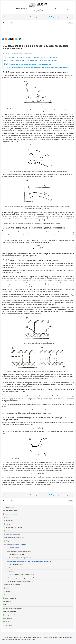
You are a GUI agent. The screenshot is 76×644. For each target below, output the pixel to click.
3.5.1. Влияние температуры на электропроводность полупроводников (30, 57)
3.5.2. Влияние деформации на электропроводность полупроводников (30, 61)
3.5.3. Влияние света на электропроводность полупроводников (28, 64)
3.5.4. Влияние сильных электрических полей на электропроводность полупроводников (37, 67)
